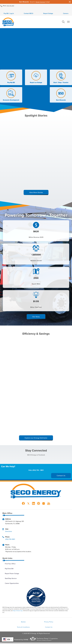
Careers (68, 14)
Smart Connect (40, 2)
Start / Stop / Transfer (61, 78)
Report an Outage (36, 78)
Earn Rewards (61, 95)
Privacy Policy (36, 623)
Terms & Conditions (59, 623)
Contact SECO (28, 14)
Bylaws (13, 623)
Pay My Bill (11, 78)
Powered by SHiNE (21, 641)
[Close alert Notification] (70, 2)
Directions (9, 532)
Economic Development (11, 95)
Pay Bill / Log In (7, 14)
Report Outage (49, 14)
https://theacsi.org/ (18, 611)
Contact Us (36, 628)
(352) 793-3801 (10, 6)
